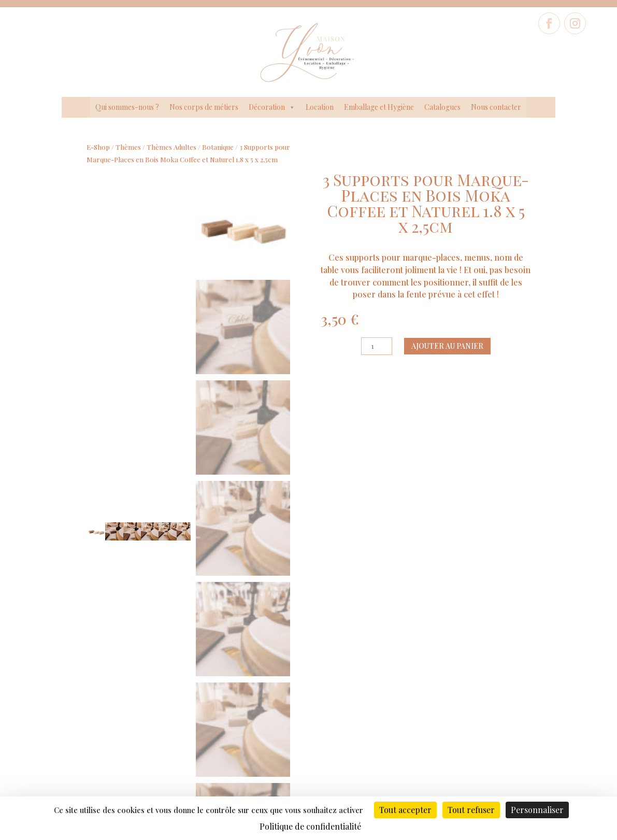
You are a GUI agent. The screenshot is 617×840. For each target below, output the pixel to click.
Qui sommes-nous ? (127, 107)
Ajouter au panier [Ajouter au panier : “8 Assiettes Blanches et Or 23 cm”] (245, 573)
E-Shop (98, 147)
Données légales (237, 733)
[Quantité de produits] (377, 346)
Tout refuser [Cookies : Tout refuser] (471, 810)
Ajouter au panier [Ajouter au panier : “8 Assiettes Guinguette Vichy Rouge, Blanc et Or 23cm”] (500, 583)
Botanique (218, 147)
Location (320, 107)
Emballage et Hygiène (379, 107)
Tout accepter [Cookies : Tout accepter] (405, 810)
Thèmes (128, 147)
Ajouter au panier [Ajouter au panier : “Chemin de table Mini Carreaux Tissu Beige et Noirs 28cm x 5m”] (117, 583)
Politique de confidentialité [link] (310, 826)
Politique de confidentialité (237, 749)
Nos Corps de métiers (94, 736)
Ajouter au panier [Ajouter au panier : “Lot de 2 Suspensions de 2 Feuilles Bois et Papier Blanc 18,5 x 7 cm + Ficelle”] (372, 593)
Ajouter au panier (447, 346)
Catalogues (442, 107)
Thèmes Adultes (171, 147)
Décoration (272, 107)
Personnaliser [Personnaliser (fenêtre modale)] (537, 810)
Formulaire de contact (523, 712)
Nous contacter (496, 107)
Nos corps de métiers (204, 107)
